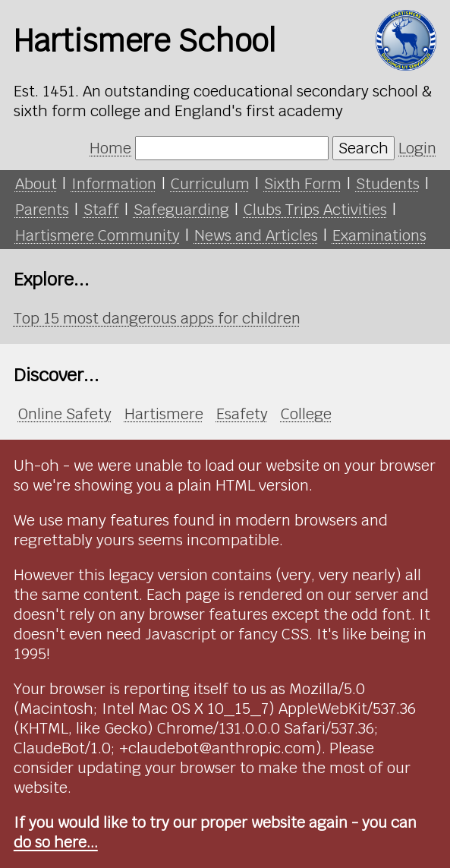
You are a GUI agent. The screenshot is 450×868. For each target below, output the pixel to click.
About (36, 184)
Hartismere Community (98, 235)
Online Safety (65, 414)
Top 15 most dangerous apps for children (157, 318)
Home (110, 148)
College (306, 414)
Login (417, 148)
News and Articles (256, 235)
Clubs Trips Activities (315, 210)
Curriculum (210, 184)
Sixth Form (303, 184)
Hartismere (164, 414)
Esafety (242, 414)
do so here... (56, 842)
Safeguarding (181, 210)
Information (114, 184)
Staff (101, 210)
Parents (42, 210)
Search (363, 148)
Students (388, 184)
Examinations (379, 235)
